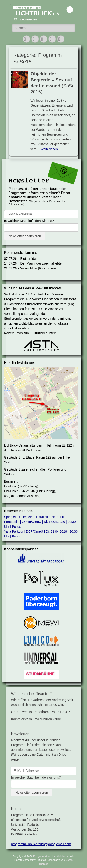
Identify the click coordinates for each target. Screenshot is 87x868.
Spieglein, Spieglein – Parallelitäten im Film (35, 517)
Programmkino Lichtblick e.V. (51, 856)
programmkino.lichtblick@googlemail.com (41, 844)
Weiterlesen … (51, 149)
